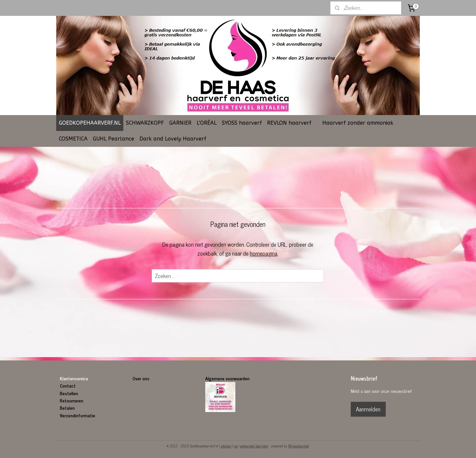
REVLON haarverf (289, 123)
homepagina (264, 253)
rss (236, 446)
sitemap (226, 446)
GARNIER (180, 123)
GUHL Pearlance (114, 139)
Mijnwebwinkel (299, 446)
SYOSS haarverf (242, 123)
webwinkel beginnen (254, 446)
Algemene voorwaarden (227, 378)
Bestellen (69, 393)
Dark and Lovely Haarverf (173, 139)
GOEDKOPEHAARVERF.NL (90, 123)
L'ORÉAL (207, 123)
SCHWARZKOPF (145, 123)
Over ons (142, 378)
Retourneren (72, 400)
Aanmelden (368, 409)
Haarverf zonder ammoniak (358, 123)
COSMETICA (73, 139)
